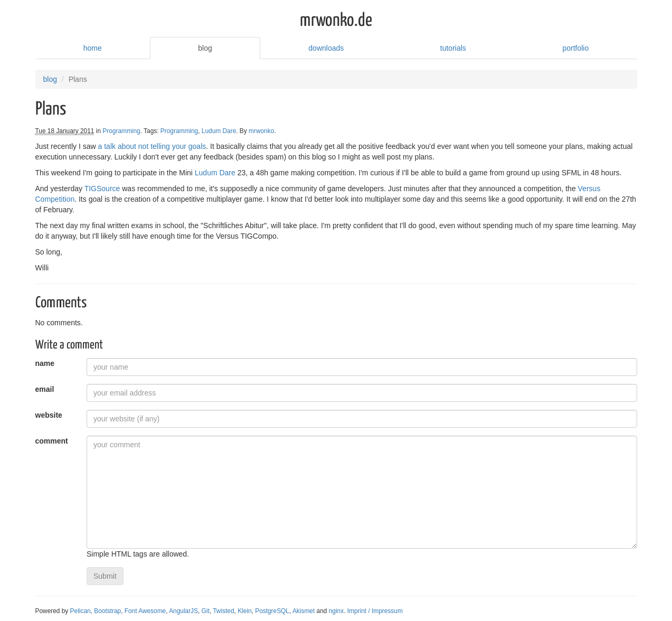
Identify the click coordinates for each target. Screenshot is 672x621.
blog (205, 48)
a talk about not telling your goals (152, 146)
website (49, 415)
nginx (336, 611)
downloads (326, 48)
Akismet (304, 611)
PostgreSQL (272, 611)
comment (52, 441)
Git (206, 611)
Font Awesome (145, 611)
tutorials (453, 48)
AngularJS (183, 611)
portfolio (575, 48)
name (45, 363)
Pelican (81, 611)
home (93, 48)
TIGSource (102, 189)
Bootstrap (107, 611)
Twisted (223, 611)
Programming (121, 131)
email (45, 389)
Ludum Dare (219, 131)
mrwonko (261, 131)
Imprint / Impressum (375, 611)
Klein (244, 611)
